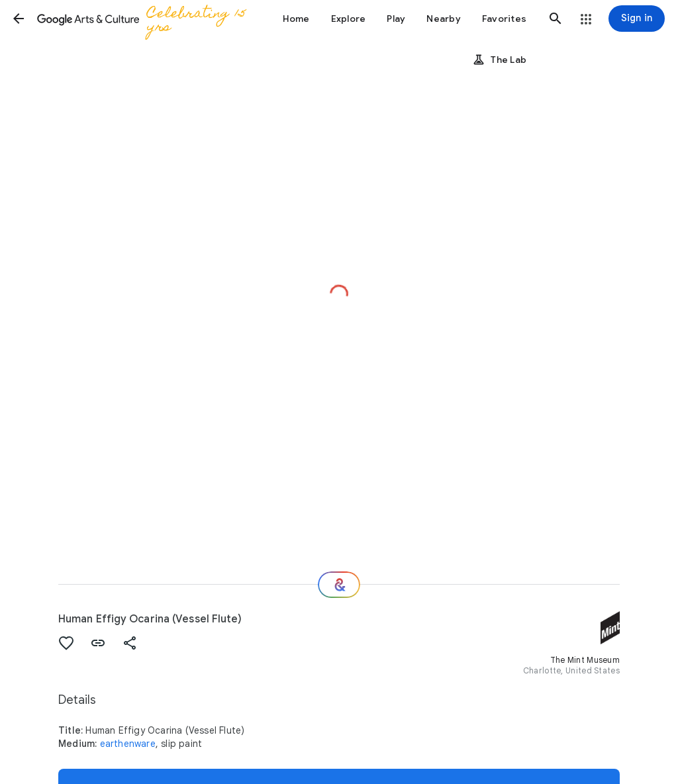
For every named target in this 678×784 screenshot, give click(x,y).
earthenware (128, 744)
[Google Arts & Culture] (146, 19)
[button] (19, 19)
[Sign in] (637, 19)
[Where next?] (339, 585)
